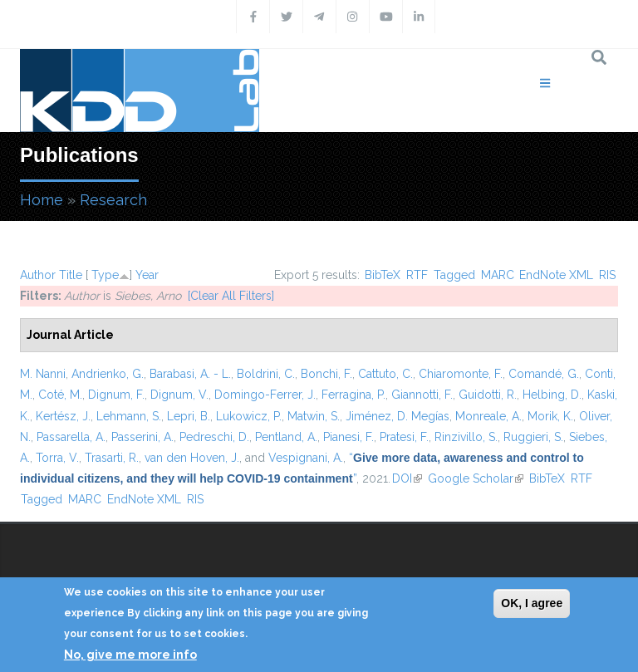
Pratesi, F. (404, 437)
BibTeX (383, 275)
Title (71, 275)
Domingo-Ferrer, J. (265, 395)
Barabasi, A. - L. (190, 374)
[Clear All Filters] (231, 296)
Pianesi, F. (348, 437)
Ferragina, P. (353, 395)
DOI (407, 478)
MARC (498, 275)
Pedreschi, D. (214, 437)
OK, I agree (532, 603)
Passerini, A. (142, 437)
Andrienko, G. (108, 374)
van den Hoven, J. (192, 458)
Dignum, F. (116, 395)
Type (105, 275)
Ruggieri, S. (533, 437)
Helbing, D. (552, 395)
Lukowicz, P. (249, 416)
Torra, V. (57, 458)
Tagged (454, 275)
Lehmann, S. (129, 416)
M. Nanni (43, 374)
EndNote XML (556, 275)
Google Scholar (476, 478)
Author (38, 275)
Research (113, 200)
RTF (417, 275)
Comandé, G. (544, 374)
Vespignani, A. (306, 458)
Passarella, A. (71, 437)
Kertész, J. (63, 416)
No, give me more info (130, 655)
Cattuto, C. (385, 374)
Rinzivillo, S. (466, 437)
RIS (607, 275)
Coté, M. (60, 395)
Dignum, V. (179, 395)
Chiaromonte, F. (461, 374)
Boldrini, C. (266, 374)
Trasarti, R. (112, 458)
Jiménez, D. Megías (398, 416)
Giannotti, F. (422, 395)
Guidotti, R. (488, 395)
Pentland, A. (286, 437)
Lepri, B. (189, 416)
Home (42, 200)
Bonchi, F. (326, 374)
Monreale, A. (488, 416)
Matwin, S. (314, 416)
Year (147, 275)
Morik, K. (550, 416)
